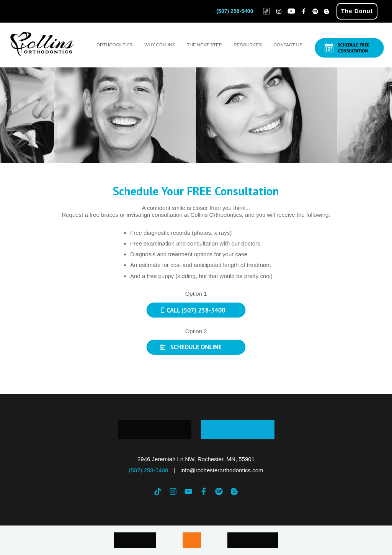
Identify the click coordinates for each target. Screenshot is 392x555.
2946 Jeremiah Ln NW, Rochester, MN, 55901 (196, 459)
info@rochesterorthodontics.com (222, 470)
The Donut (357, 11)
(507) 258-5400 (235, 11)
